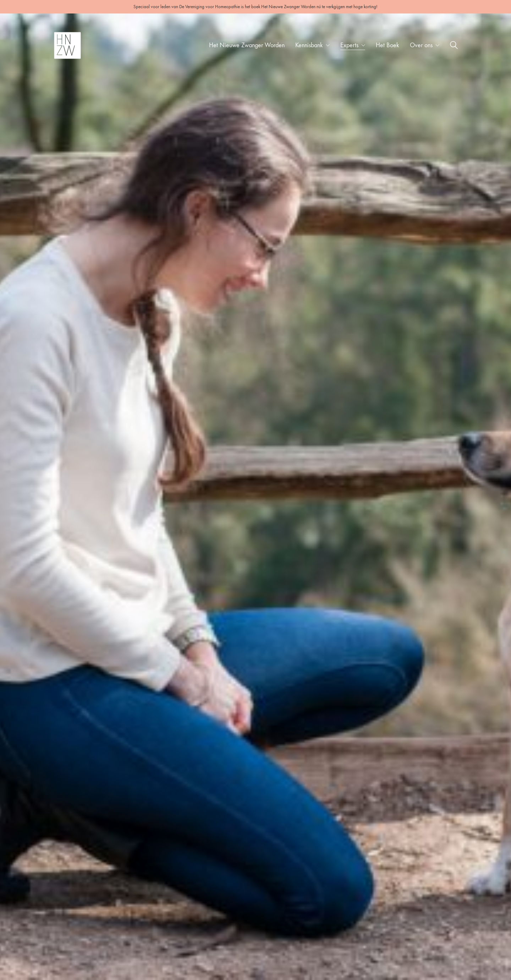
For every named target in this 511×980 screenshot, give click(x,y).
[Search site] (454, 46)
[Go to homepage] (67, 45)
